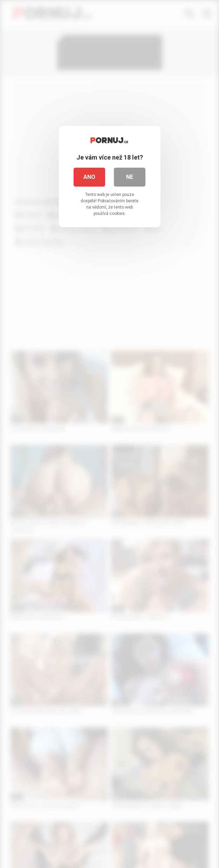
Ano (89, 177)
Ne (130, 177)
